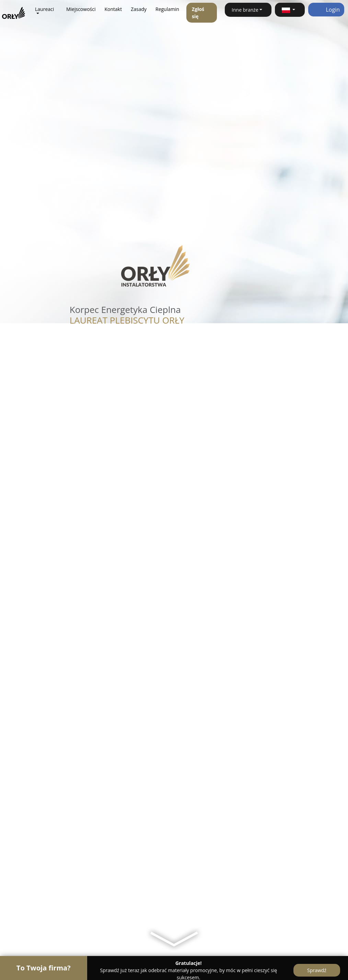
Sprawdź (317, 970)
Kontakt (113, 9)
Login (326, 10)
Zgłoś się (198, 13)
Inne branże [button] (245, 10)
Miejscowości (81, 9)
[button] (290, 10)
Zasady (139, 9)
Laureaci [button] (44, 9)
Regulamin (167, 9)
